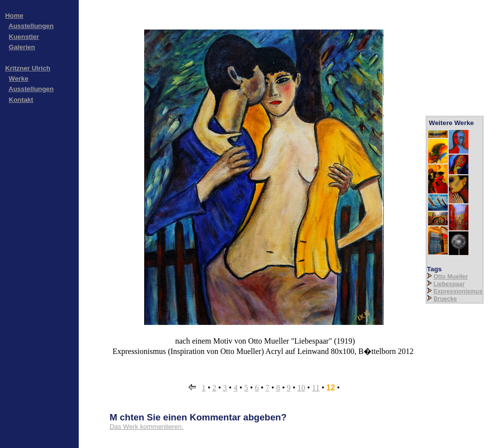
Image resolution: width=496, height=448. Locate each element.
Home (14, 16)
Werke (19, 79)
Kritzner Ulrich (28, 68)
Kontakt (21, 100)
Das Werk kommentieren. (147, 427)
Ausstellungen (31, 26)
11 (316, 388)
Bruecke (445, 299)
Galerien (22, 47)
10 (301, 388)
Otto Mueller (451, 277)
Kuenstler (24, 37)
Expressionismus (458, 291)
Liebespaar (449, 284)
